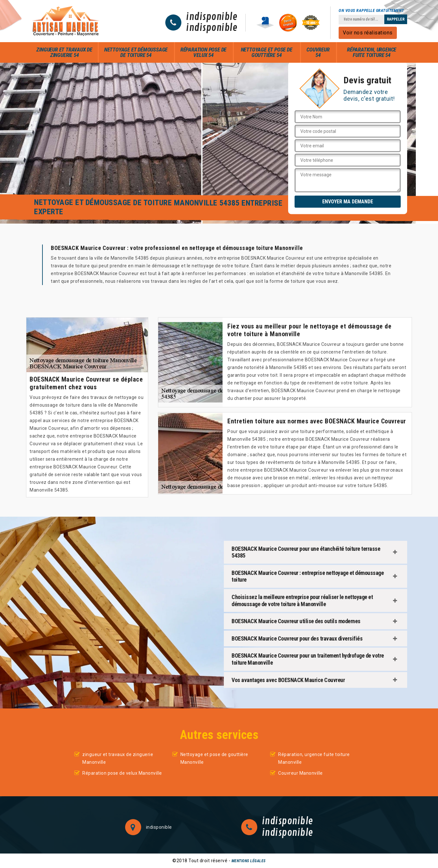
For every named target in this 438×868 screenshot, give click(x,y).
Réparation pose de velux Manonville (122, 773)
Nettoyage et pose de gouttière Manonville (214, 758)
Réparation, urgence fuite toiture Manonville (314, 758)
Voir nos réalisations (368, 33)
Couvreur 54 (318, 52)
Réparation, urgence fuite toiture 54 (372, 52)
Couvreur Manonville (301, 773)
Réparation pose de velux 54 (203, 52)
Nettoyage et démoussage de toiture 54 (136, 52)
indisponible (212, 17)
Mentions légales (249, 861)
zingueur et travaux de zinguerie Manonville (118, 758)
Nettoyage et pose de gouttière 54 (267, 52)
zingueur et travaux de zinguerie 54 (64, 52)
